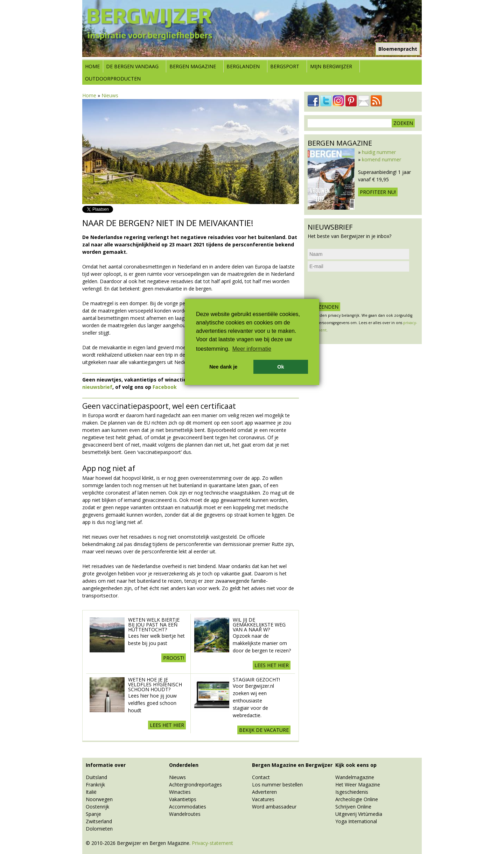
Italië (91, 792)
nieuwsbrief (97, 387)
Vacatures (263, 799)
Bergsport (285, 66)
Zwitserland (99, 821)
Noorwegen (99, 799)
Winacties (180, 792)
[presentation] (361, 287)
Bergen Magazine (193, 66)
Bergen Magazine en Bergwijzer (292, 765)
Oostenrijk (97, 807)
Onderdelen (184, 765)
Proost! (174, 658)
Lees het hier (272, 665)
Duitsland (96, 777)
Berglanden (243, 66)
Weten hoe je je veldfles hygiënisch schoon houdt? (155, 684)
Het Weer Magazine (358, 785)
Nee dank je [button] (223, 367)
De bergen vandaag (132, 66)
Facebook (165, 387)
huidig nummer (379, 152)
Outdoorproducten (113, 79)
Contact (261, 777)
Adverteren (264, 792)
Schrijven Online (353, 807)
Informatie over (106, 765)
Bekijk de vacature (264, 730)
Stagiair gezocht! (256, 680)
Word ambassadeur (274, 807)
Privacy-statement (212, 843)
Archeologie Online (357, 799)
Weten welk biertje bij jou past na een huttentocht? (154, 625)
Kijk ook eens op (356, 765)
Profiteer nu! (378, 192)
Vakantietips (183, 799)
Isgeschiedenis (352, 792)
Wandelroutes (185, 814)
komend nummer (381, 159)
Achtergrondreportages (195, 785)
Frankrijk (95, 785)
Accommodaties (188, 807)
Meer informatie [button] (252, 349)
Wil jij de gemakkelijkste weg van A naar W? (259, 625)
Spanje (93, 814)
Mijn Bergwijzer (331, 66)
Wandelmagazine (355, 777)
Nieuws (110, 95)
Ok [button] (281, 367)
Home (92, 66)
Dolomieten (99, 829)
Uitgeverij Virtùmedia (359, 814)
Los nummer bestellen (277, 785)
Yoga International (356, 821)
